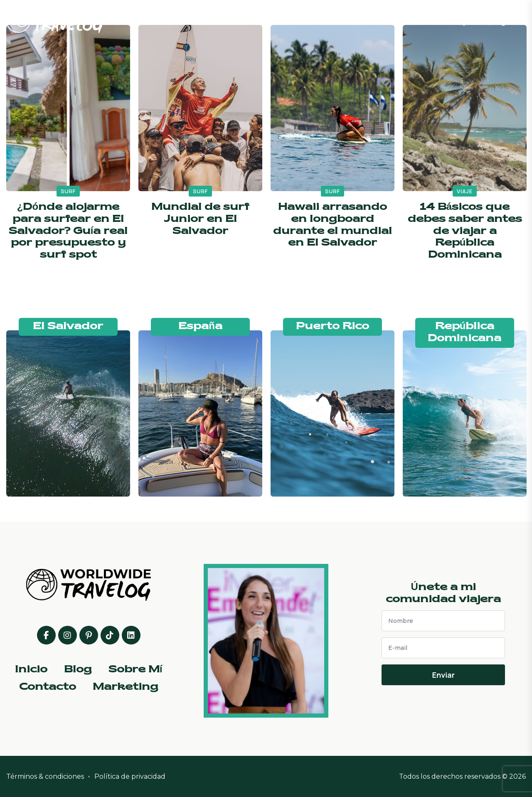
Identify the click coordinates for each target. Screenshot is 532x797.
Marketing (416, 21)
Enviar (443, 675)
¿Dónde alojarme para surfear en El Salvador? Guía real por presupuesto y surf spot (68, 231)
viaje (465, 191)
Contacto (358, 21)
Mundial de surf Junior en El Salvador (200, 219)
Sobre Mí (304, 21)
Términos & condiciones (45, 776)
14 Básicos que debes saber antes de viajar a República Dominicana (465, 231)
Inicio (222, 21)
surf (68, 191)
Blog (260, 21)
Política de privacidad (130, 776)
